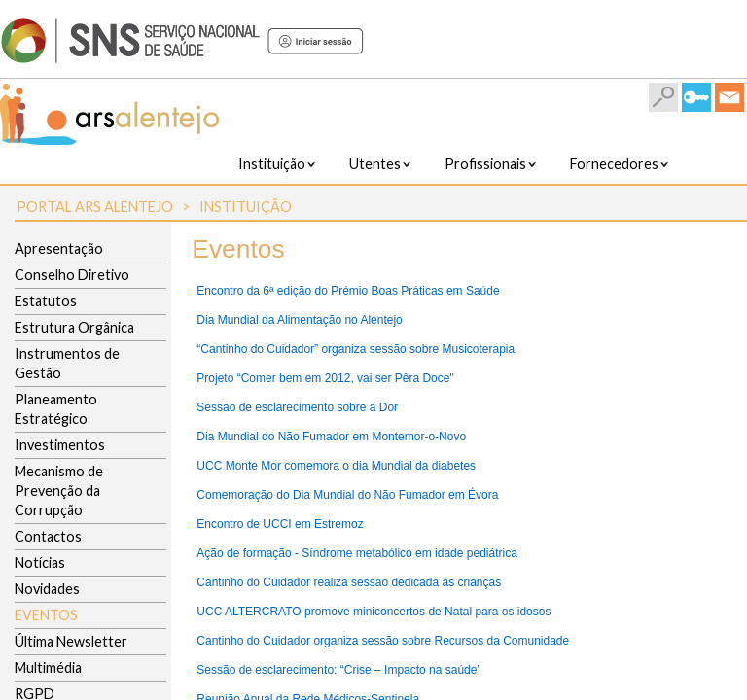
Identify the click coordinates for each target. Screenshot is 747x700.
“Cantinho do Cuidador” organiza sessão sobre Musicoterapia (356, 349)
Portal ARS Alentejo (95, 207)
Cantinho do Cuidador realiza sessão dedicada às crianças (349, 582)
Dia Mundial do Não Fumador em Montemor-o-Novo (331, 437)
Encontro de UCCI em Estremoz (280, 524)
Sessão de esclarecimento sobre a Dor (297, 407)
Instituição (246, 207)
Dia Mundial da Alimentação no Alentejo (299, 320)
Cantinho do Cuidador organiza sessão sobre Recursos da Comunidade (383, 641)
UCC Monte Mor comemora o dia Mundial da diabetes (336, 466)
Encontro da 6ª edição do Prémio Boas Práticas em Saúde (348, 291)
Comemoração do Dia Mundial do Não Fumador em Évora (347, 495)
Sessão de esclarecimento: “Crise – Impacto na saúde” (338, 670)
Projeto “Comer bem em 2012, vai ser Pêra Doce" (325, 378)
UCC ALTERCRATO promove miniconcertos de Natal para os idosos (373, 612)
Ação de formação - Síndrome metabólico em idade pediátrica (357, 553)
